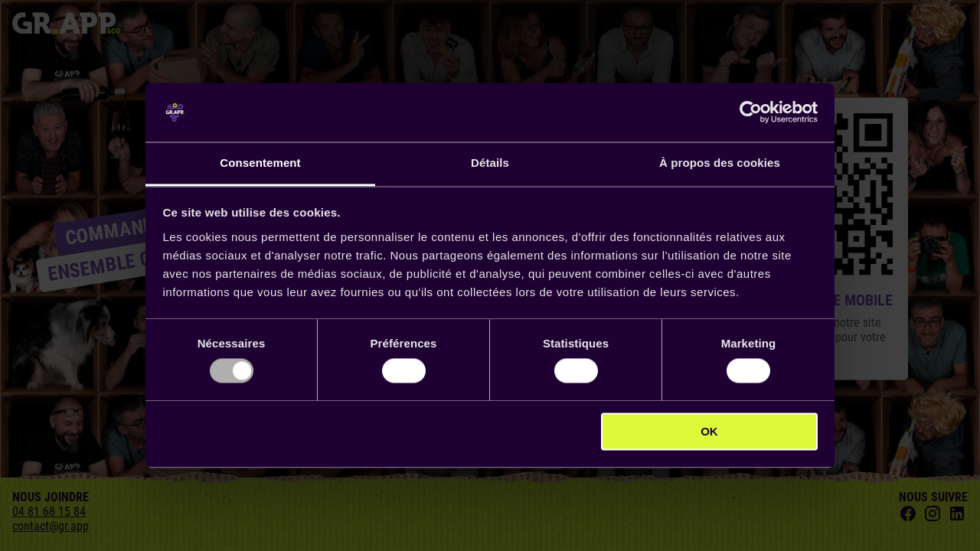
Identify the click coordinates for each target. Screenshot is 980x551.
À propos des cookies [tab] (720, 163)
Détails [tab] (490, 163)
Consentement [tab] (260, 163)
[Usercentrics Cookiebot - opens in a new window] (751, 112)
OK (709, 431)
